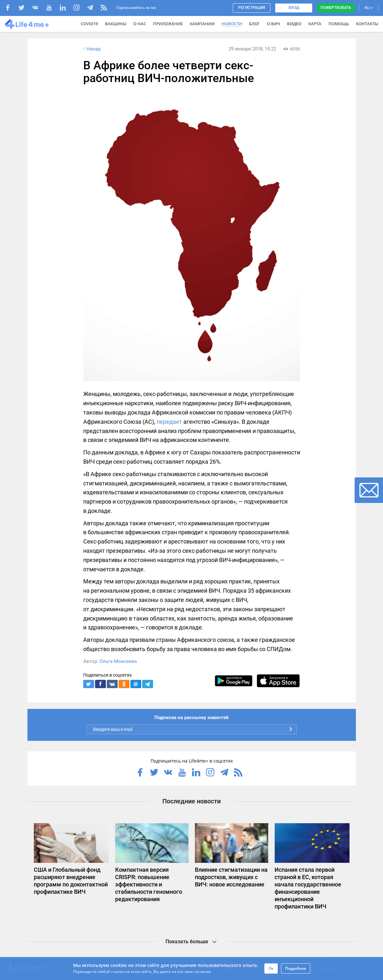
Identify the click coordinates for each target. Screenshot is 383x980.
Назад (91, 49)
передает (169, 422)
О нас (140, 24)
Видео (294, 24)
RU (369, 8)
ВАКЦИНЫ (116, 24)
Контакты (367, 24)
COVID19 (89, 24)
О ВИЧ (273, 24)
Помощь (339, 24)
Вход (294, 8)
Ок (271, 968)
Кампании (202, 24)
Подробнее (296, 968)
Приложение (168, 24)
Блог (254, 24)
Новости (232, 24)
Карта (315, 24)
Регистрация (252, 8)
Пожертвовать (336, 8)
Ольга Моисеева (118, 661)
